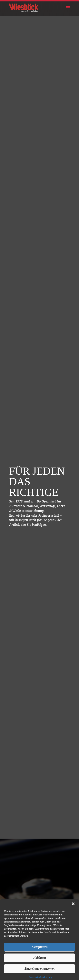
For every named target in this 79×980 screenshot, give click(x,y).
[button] (73, 913)
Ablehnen (40, 967)
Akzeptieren (40, 956)
